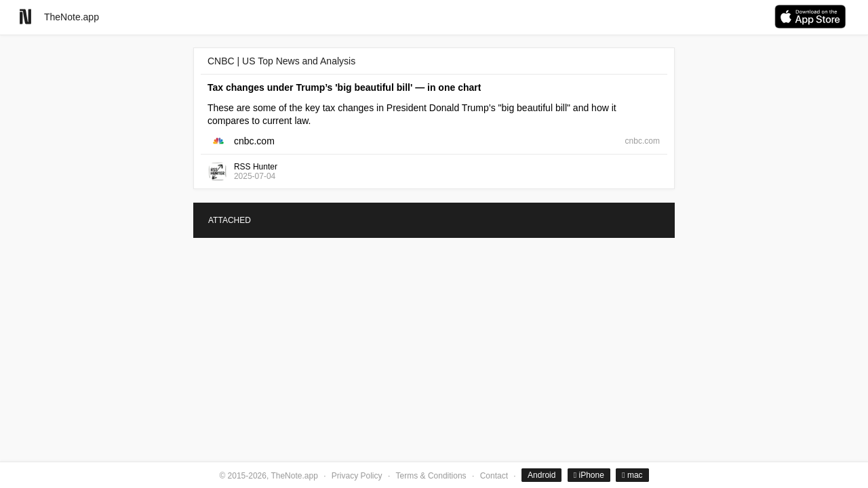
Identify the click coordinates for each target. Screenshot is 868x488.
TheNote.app (72, 17)
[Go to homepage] (25, 17)
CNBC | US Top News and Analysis (281, 61)
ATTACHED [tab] (230, 220)
